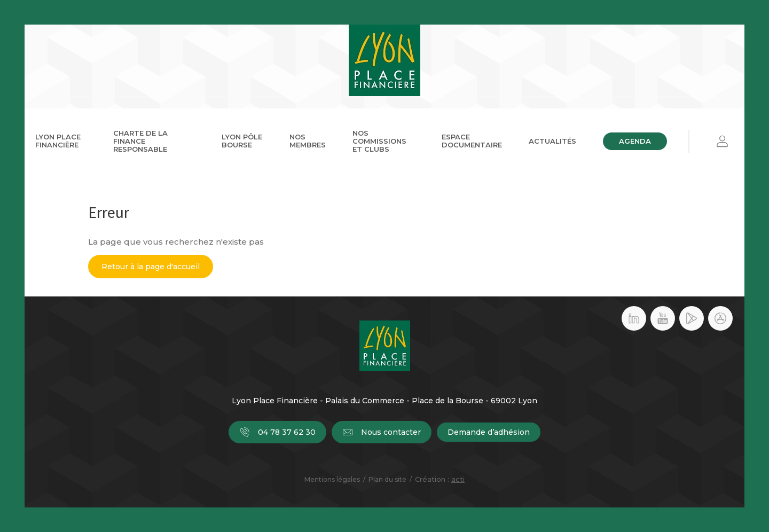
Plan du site (387, 479)
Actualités (552, 141)
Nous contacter (382, 432)
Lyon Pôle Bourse (242, 141)
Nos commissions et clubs (379, 141)
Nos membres (308, 141)
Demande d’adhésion (489, 432)
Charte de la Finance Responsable (140, 141)
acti (458, 479)
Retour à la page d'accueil (151, 267)
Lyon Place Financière (58, 141)
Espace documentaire (472, 141)
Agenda (635, 141)
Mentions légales (332, 479)
